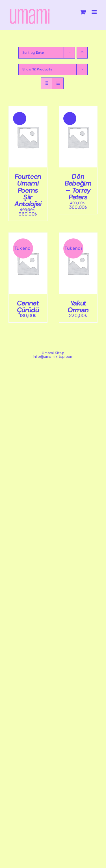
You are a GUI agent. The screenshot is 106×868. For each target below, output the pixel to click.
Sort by (33, 53)
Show (37, 69)
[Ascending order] (82, 53)
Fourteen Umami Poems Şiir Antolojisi (28, 190)
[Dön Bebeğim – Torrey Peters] (78, 108)
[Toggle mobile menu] (95, 12)
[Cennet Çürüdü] (28, 235)
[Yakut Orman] (78, 235)
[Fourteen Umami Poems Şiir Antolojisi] (28, 108)
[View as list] (58, 83)
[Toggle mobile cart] (83, 12)
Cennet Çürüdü (28, 307)
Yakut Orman (78, 307)
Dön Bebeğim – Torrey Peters (78, 187)
